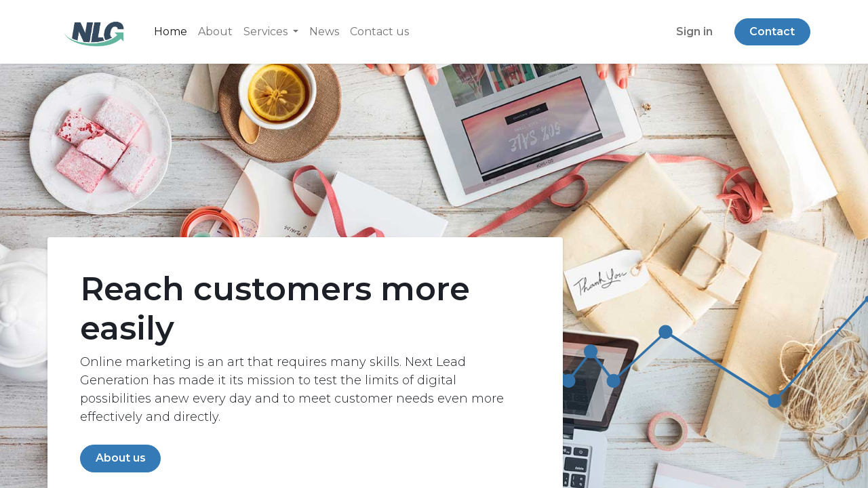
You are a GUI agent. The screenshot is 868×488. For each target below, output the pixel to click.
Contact (772, 32)
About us (121, 458)
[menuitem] (171, 32)
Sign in (694, 32)
